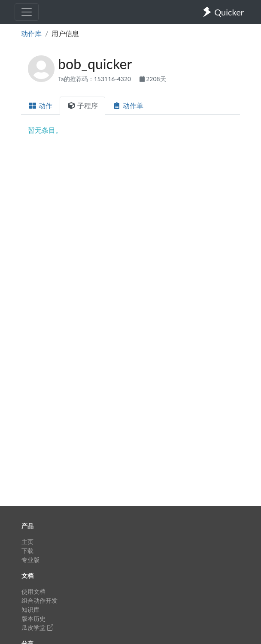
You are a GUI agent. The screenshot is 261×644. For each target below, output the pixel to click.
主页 (27, 542)
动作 (40, 105)
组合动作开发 (39, 600)
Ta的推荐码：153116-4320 (95, 79)
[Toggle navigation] (27, 12)
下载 (27, 551)
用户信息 (65, 33)
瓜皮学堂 (37, 627)
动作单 (128, 105)
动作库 (31, 33)
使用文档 (33, 591)
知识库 (30, 609)
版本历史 (33, 618)
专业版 (30, 560)
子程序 (82, 105)
